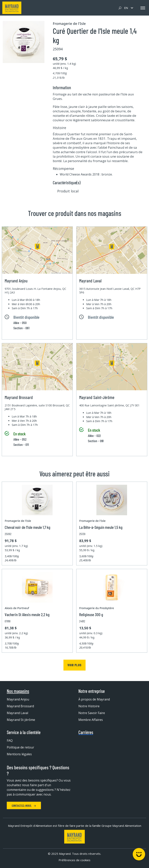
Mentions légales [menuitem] (19, 754)
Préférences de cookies (74, 860)
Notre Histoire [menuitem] (89, 706)
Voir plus (74, 665)
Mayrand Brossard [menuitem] (20, 706)
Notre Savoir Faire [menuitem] (92, 713)
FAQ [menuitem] (10, 741)
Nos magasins (18, 691)
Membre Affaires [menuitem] (91, 720)
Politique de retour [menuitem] (20, 747)
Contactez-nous (24, 805)
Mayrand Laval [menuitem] (17, 713)
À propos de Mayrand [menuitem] (94, 699)
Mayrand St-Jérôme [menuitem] (21, 720)
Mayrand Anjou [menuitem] (18, 699)
